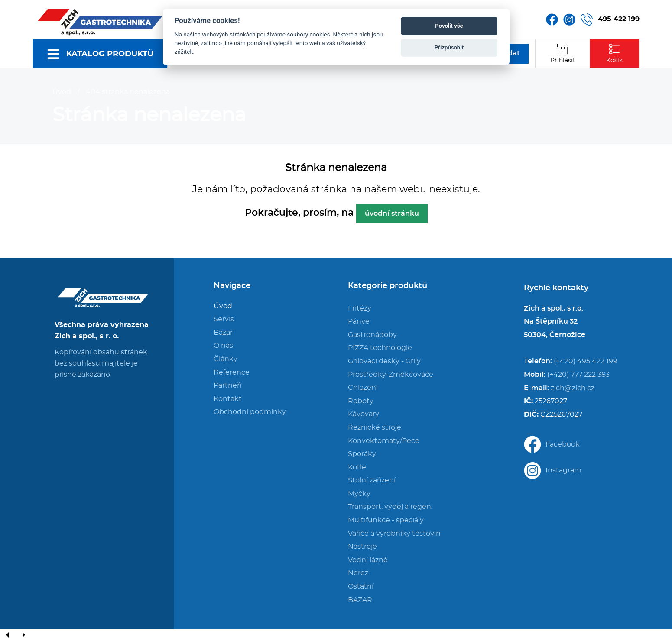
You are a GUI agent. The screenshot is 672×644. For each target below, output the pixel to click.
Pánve (359, 321)
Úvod (62, 92)
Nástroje (362, 547)
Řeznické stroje (375, 427)
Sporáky (362, 454)
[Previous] (8, 636)
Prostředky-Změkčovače (391, 375)
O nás (223, 346)
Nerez (358, 573)
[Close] (39, 636)
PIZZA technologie (380, 348)
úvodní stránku (392, 214)
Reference (232, 372)
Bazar (223, 333)
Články (226, 359)
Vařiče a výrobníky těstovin (394, 534)
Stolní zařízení (372, 480)
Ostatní (361, 586)
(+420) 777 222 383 (578, 375)
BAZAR (360, 600)
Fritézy (360, 308)
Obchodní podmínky (250, 412)
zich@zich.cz (573, 388)
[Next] (23, 636)
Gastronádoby (372, 335)
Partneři (227, 385)
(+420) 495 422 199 (586, 361)
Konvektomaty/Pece (384, 441)
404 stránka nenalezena (128, 92)
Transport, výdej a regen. (390, 507)
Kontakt (228, 399)
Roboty (361, 401)
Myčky (359, 494)
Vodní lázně (368, 560)
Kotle (357, 467)
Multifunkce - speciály (386, 520)
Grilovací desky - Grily (384, 361)
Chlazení (363, 388)
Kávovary (364, 414)
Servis (224, 319)
